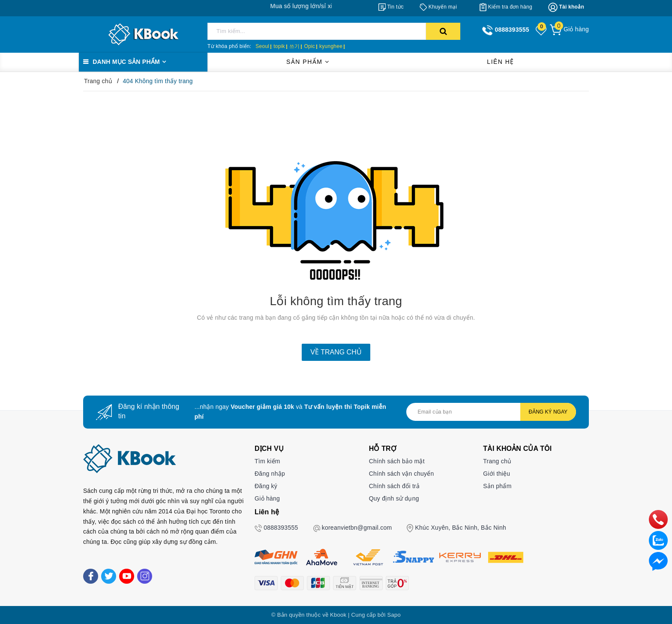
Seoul (262, 46)
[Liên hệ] (658, 561)
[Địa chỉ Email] (491, 412)
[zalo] (658, 540)
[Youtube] (127, 576)
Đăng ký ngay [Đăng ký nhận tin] (548, 412)
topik (279, 46)
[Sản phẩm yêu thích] (542, 30)
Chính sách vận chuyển (402, 474)
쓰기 (295, 46)
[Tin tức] (391, 7)
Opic (309, 46)
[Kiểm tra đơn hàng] (506, 7)
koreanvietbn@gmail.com (357, 528)
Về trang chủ (336, 352)
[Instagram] (145, 576)
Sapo (394, 615)
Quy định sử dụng (394, 498)
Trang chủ (497, 461)
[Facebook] (91, 576)
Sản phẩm (308, 62)
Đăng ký (266, 486)
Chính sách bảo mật (397, 461)
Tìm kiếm (267, 461)
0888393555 (281, 528)
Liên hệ (501, 62)
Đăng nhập (270, 474)
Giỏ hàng (267, 498)
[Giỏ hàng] (569, 29)
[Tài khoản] (566, 7)
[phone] (658, 519)
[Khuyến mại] (438, 7)
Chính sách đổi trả (394, 486)
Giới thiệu (496, 474)
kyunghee (331, 46)
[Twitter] (109, 576)
